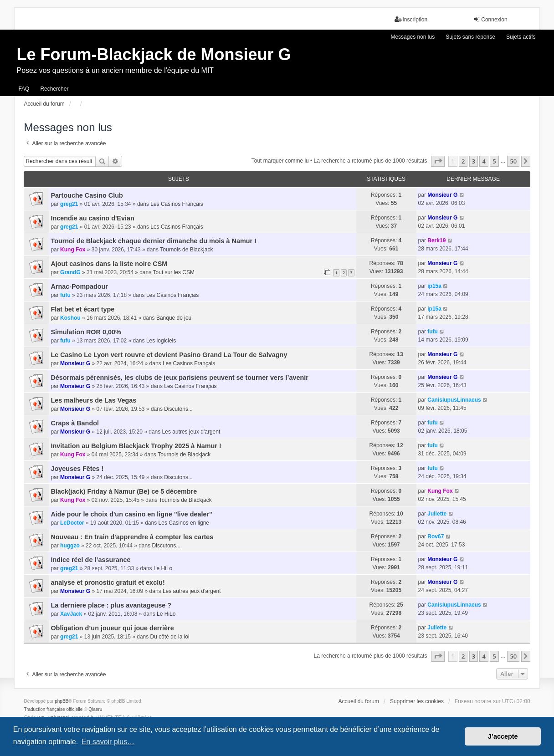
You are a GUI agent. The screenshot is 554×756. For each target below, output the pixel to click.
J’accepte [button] (503, 736)
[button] (438, 161)
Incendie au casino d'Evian (92, 218)
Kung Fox (73, 250)
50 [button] (513, 161)
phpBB (62, 701)
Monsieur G (442, 195)
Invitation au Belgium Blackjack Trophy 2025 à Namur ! (136, 446)
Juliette (437, 514)
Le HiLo (163, 568)
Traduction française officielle (53, 709)
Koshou (70, 318)
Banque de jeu (174, 318)
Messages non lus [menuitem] (413, 37)
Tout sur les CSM (174, 272)
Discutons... (178, 409)
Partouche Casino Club (87, 195)
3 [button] (474, 161)
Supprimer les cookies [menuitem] (417, 701)
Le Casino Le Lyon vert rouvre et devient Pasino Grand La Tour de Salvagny (169, 355)
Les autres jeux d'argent (191, 432)
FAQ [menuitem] (24, 89)
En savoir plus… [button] (108, 742)
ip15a (434, 286)
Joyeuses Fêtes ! (77, 469)
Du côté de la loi (170, 637)
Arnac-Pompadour (79, 286)
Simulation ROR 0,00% (86, 332)
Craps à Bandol (75, 423)
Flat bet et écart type (82, 309)
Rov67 (436, 536)
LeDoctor (72, 523)
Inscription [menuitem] (411, 19)
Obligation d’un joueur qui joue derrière (112, 628)
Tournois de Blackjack (186, 250)
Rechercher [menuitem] (54, 89)
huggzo (70, 546)
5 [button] (494, 161)
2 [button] (463, 161)
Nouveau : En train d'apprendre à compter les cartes (132, 537)
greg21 (69, 204)
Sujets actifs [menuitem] (521, 37)
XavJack (71, 614)
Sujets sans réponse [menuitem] (470, 37)
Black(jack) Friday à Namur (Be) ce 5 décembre (124, 491)
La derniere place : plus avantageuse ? (111, 605)
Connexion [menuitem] (490, 19)
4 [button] (484, 161)
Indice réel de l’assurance (90, 560)
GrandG (70, 272)
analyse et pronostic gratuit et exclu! (108, 582)
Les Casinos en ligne (184, 523)
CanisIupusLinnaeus (454, 400)
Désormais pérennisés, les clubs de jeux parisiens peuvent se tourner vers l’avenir (179, 378)
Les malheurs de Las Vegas (93, 400)
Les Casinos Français (177, 204)
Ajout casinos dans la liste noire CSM (109, 264)
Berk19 (436, 240)
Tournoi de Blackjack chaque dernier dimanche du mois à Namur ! (154, 241)
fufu (65, 295)
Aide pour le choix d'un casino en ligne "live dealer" (131, 514)
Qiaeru (95, 709)
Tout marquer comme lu (280, 161)
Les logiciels (161, 341)
